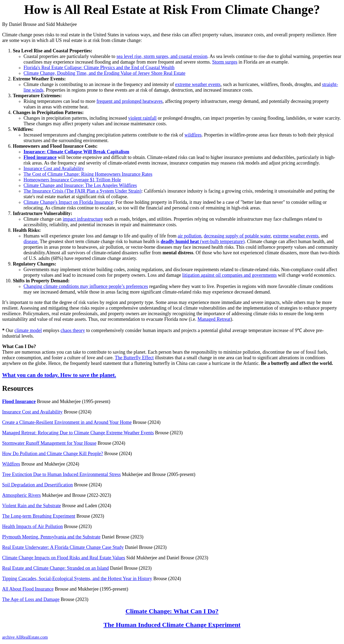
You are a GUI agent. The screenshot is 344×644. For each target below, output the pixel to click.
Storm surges (225, 62)
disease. (31, 241)
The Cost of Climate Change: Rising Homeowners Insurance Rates (88, 174)
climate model (28, 330)
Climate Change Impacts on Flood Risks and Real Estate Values (64, 558)
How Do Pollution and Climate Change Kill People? (53, 454)
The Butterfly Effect (134, 358)
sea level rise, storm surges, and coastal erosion (162, 56)
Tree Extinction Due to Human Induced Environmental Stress (61, 474)
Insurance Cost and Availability (54, 169)
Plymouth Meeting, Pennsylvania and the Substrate (51, 537)
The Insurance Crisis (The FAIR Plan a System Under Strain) (82, 191)
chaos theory (73, 330)
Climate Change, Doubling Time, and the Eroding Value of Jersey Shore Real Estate (105, 73)
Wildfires (11, 464)
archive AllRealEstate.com (25, 637)
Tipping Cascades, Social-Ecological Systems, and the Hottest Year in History (77, 579)
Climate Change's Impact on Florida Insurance (68, 202)
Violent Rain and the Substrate (32, 506)
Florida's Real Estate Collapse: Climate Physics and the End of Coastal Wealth (99, 68)
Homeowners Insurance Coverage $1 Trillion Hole (72, 180)
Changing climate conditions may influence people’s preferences (86, 286)
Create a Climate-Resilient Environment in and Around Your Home (67, 422)
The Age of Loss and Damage (31, 599)
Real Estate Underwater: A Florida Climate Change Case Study (63, 547)
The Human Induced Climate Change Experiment (172, 625)
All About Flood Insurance (28, 589)
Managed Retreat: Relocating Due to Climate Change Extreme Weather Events (78, 433)
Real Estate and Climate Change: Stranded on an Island (55, 568)
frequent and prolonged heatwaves (130, 101)
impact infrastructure (83, 219)
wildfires (193, 135)
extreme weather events (198, 84)
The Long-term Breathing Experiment (39, 516)
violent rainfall (142, 118)
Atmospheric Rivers (21, 495)
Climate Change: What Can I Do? (172, 611)
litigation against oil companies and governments (229, 275)
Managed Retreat (214, 319)
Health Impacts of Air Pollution (32, 526)
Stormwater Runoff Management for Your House (49, 443)
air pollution (190, 236)
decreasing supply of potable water (237, 236)
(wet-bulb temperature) (203, 241)
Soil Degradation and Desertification (37, 485)
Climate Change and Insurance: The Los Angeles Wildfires (80, 185)
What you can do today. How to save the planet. (59, 375)
